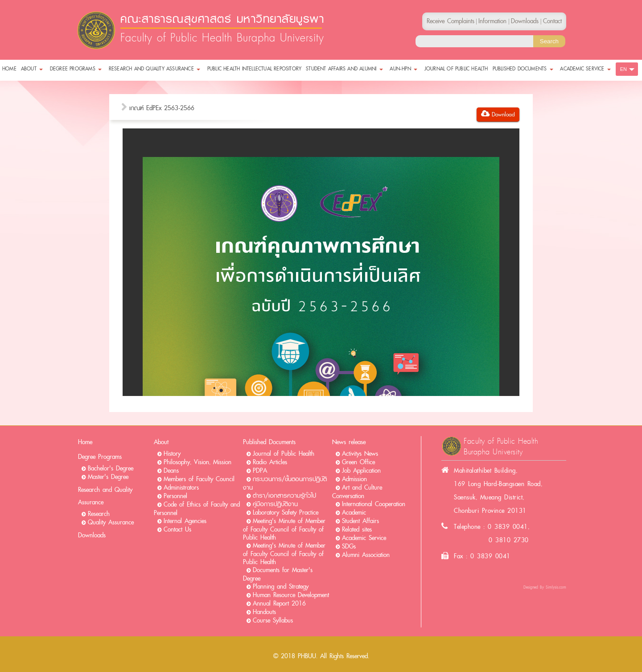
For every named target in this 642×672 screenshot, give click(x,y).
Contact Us (177, 530)
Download (498, 114)
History (172, 454)
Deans (171, 471)
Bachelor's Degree (111, 468)
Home (85, 442)
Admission (354, 479)
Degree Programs (100, 457)
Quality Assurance (111, 522)
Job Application (361, 471)
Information (492, 21)
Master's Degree (108, 477)
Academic (354, 513)
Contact (552, 21)
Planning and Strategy (281, 587)
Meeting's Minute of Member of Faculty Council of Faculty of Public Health (284, 529)
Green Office (358, 462)
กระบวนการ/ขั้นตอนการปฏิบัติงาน (285, 483)
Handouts (264, 612)
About (161, 442)
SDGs (349, 546)
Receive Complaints (451, 21)
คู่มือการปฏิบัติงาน (275, 504)
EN (623, 69)
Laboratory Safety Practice (286, 513)
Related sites (357, 530)
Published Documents (269, 442)
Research (99, 514)
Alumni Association (366, 555)
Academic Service (364, 538)
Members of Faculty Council (199, 479)
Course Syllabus (273, 620)
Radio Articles (270, 462)
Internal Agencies (185, 521)
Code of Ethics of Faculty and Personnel (197, 509)
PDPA (260, 471)
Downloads (92, 535)
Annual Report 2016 (279, 604)
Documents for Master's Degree (278, 574)
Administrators (181, 488)
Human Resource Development (291, 595)
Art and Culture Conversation (357, 492)
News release (349, 442)
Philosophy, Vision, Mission (198, 462)
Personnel (175, 496)
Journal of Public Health (284, 454)
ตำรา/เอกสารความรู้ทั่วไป (284, 496)
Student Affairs (360, 521)
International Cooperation (374, 504)
